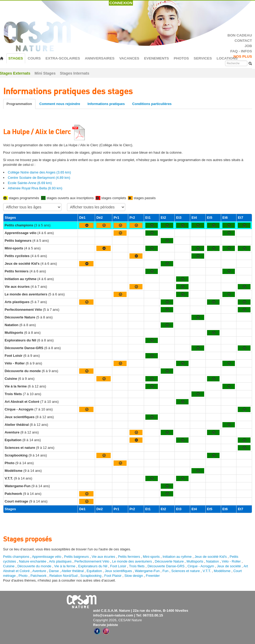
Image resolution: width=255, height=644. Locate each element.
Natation (212, 561)
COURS (34, 58)
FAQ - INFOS (241, 51)
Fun (165, 571)
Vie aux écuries (103, 557)
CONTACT (243, 41)
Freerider (153, 576)
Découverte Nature (169, 561)
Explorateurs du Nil (93, 566)
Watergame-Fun (147, 571)
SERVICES (203, 58)
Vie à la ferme (65, 566)
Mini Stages (45, 73)
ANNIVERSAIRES (100, 58)
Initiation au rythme (177, 557)
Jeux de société (229, 566)
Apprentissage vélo (47, 557)
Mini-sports (151, 557)
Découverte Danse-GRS (166, 566)
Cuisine (9, 566)
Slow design (134, 576)
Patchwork (39, 576)
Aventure (39, 571)
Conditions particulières (152, 104)
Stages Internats (75, 73)
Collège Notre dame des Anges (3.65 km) (39, 172)
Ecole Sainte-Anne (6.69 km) (30, 183)
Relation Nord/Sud (63, 576)
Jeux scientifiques (118, 571)
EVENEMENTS (156, 58)
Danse (54, 571)
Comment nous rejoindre (60, 104)
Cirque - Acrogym (201, 566)
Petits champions (16, 557)
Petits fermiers (129, 557)
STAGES (16, 58)
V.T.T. (207, 571)
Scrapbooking (91, 576)
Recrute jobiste (106, 625)
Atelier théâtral (73, 571)
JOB (248, 46)
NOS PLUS (243, 56)
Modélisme (222, 571)
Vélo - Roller (231, 561)
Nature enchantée (32, 561)
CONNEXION (121, 3)
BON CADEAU (240, 35)
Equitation (94, 571)
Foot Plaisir (113, 576)
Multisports (195, 561)
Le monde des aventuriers (132, 561)
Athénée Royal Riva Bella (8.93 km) (35, 188)
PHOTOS (181, 58)
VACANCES (129, 58)
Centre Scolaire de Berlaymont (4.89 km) (39, 178)
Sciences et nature (186, 571)
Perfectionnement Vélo (92, 561)
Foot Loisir (118, 566)
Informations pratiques (106, 104)
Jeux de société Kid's (211, 557)
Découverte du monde (35, 566)
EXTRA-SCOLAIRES (63, 58)
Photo (23, 576)
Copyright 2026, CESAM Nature (118, 620)
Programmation (19, 104)
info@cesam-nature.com (113, 615)
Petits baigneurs (76, 557)
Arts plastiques (60, 561)
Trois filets (137, 566)
